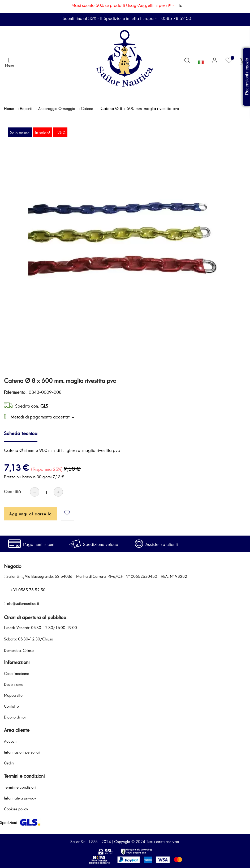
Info (179, 5)
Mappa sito (13, 695)
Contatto (11, 706)
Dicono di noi (15, 717)
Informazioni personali (22, 752)
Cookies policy (16, 809)
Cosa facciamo (17, 673)
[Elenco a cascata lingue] (201, 61)
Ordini (9, 763)
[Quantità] (46, 492)
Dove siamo (14, 684)
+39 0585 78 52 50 (28, 590)
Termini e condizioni (20, 787)
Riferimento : (16, 392)
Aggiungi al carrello (31, 514)
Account (11, 741)
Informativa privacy (20, 798)
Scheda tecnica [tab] (21, 433)
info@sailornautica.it (23, 603)
